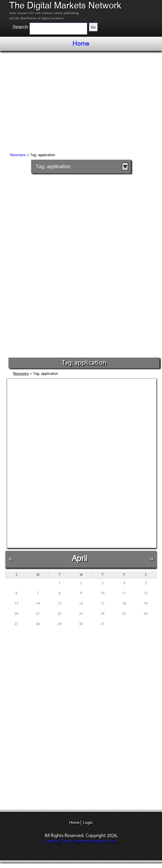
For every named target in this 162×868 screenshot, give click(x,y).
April (79, 558)
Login (88, 822)
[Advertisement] (81, 103)
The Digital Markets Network (65, 5)
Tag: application (53, 166)
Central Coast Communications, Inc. (81, 841)
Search (20, 27)
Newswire (18, 155)
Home (81, 43)
